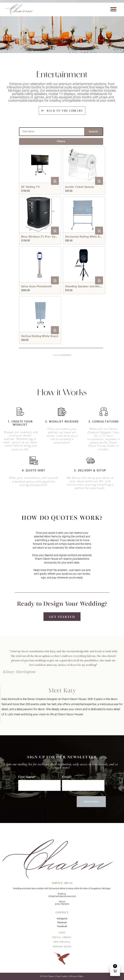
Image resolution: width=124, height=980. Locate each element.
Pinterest (62, 922)
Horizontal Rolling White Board (85, 237)
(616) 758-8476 (62, 904)
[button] (113, 9)
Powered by (62, 355)
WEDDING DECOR (62, 947)
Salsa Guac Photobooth (37, 286)
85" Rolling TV (30, 187)
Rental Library (62, 937)
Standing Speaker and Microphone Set (91, 286)
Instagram (62, 918)
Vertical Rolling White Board (40, 336)
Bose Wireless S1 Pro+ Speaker (42, 237)
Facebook (62, 926)
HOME (62, 933)
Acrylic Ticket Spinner (80, 187)
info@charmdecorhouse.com (62, 896)
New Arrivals (62, 942)
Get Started (62, 617)
